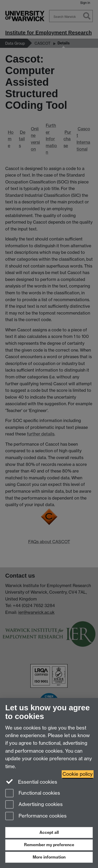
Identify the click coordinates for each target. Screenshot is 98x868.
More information (49, 857)
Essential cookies (31, 782)
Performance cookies (36, 816)
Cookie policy (78, 774)
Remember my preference (49, 845)
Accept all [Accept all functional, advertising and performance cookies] (49, 832)
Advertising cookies (34, 805)
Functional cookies (33, 793)
